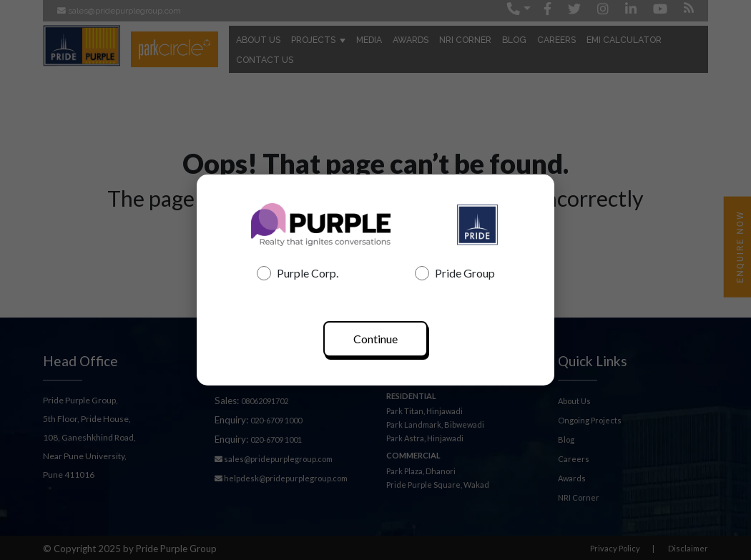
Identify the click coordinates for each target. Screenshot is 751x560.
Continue (375, 339)
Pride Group (455, 273)
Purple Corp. (298, 273)
